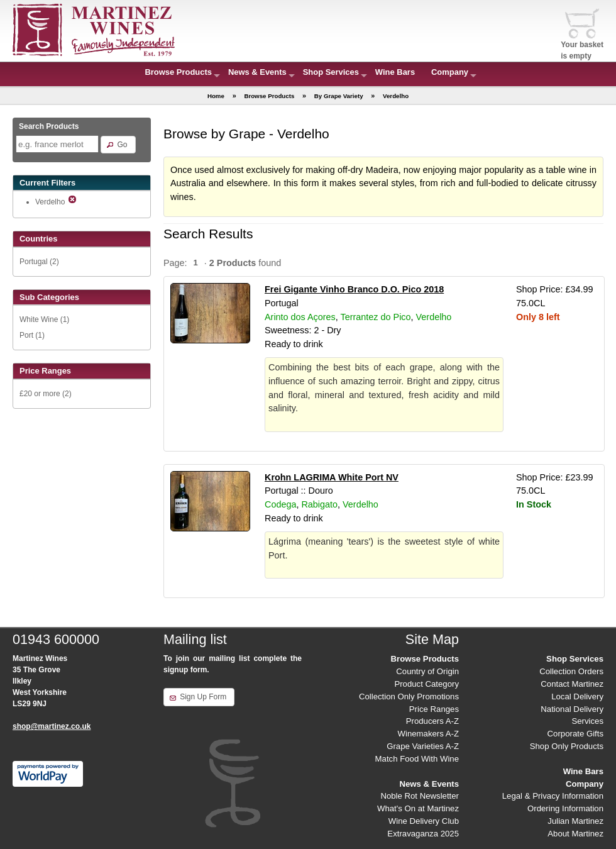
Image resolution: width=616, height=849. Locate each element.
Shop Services (331, 72)
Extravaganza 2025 (423, 834)
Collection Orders (571, 671)
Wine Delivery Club (424, 821)
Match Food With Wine (417, 759)
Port (26, 335)
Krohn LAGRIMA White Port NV (332, 477)
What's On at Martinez (418, 808)
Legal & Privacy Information (553, 796)
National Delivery (572, 709)
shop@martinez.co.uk (52, 726)
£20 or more (40, 394)
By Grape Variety (339, 96)
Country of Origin (427, 671)
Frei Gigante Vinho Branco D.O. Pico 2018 (354, 289)
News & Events (257, 72)
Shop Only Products (567, 746)
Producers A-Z (432, 721)
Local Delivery (577, 696)
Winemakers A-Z (428, 734)
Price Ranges (434, 709)
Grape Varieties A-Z (423, 746)
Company (450, 72)
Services (587, 721)
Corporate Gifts (575, 734)
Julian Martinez (575, 821)
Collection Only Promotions (409, 696)
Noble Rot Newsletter (420, 796)
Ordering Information (565, 808)
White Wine (39, 319)
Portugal (34, 262)
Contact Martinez (572, 684)
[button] (118, 145)
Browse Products (178, 72)
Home (216, 96)
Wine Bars (395, 72)
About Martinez (575, 834)
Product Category (426, 684)
